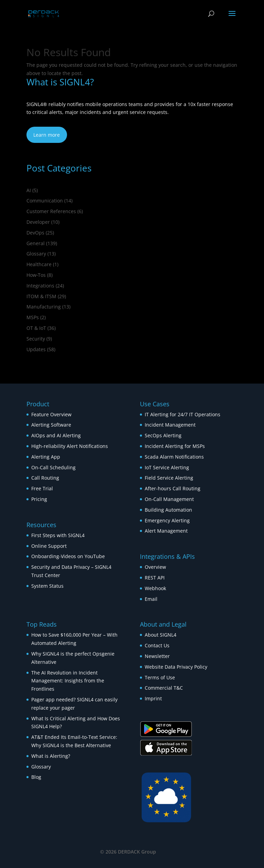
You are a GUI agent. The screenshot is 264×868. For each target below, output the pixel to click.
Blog (36, 777)
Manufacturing (44, 307)
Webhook (155, 588)
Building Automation (169, 510)
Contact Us (157, 645)
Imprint (153, 698)
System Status (47, 586)
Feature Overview (51, 414)
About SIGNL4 (161, 635)
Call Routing (45, 478)
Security (36, 339)
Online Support (49, 546)
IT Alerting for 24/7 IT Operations (183, 414)
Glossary (36, 254)
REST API (155, 578)
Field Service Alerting (169, 478)
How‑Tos (36, 275)
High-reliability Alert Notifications (70, 446)
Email (151, 599)
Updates (36, 349)
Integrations (40, 286)
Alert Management (166, 531)
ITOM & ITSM (41, 296)
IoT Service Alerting (167, 467)
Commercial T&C (164, 688)
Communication (45, 201)
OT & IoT (36, 328)
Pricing (39, 499)
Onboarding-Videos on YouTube (68, 556)
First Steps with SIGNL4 (58, 535)
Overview (155, 567)
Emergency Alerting (167, 520)
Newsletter (157, 656)
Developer (38, 222)
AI (29, 190)
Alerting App (46, 457)
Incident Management (170, 425)
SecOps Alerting (163, 435)
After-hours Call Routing (173, 488)
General (36, 243)
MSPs (33, 317)
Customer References (51, 211)
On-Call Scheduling (53, 467)
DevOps (35, 233)
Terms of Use (160, 677)
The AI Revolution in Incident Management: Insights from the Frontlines (68, 681)
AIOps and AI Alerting (56, 435)
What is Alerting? (51, 756)
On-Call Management (169, 499)
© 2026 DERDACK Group (128, 852)
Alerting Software (51, 425)
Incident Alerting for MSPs (175, 446)
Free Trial (42, 488)
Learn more (47, 135)
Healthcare (39, 264)
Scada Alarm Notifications (174, 457)
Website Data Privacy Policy (176, 667)
